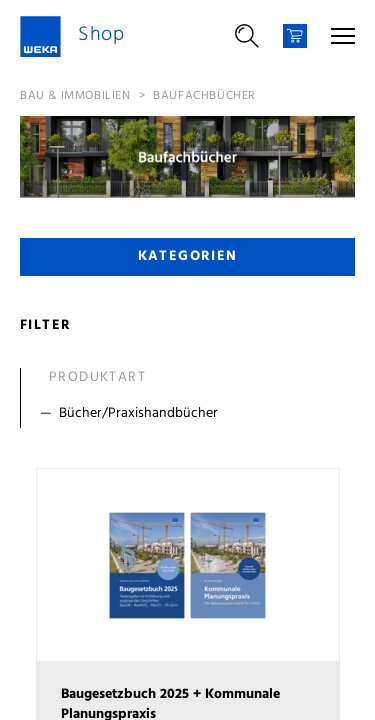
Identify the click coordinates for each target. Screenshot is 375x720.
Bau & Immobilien (75, 96)
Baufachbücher (204, 96)
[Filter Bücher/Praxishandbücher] (192, 414)
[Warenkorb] (295, 36)
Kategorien (188, 256)
